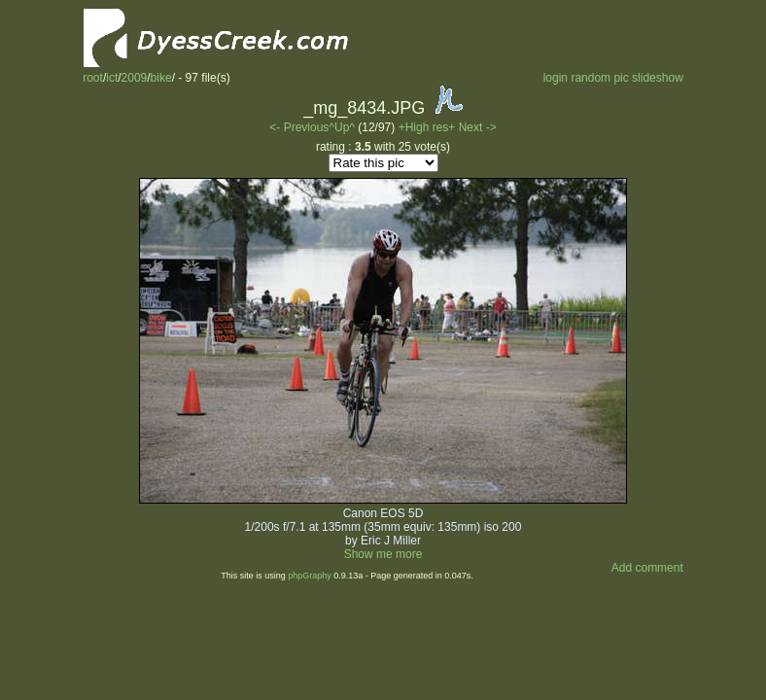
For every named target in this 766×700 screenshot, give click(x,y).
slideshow (658, 78)
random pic (599, 78)
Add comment (647, 568)
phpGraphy (310, 576)
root (93, 78)
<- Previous (299, 127)
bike (161, 78)
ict (112, 78)
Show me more (383, 554)
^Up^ (342, 127)
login (556, 78)
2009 (135, 78)
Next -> (478, 127)
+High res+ (429, 127)
